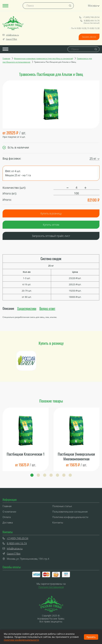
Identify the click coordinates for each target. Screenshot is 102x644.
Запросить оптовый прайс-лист (51, 236)
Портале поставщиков (51, 587)
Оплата (7, 517)
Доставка (8, 522)
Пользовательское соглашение (70, 512)
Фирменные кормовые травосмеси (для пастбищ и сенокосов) (44, 58)
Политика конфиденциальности (70, 517)
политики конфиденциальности (21, 640)
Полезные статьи (62, 506)
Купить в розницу (51, 213)
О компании (9, 512)
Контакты (58, 522)
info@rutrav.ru (11, 35)
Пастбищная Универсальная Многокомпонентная (76, 456)
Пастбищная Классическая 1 (26, 454)
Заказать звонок (89, 37)
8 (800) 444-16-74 (90, 21)
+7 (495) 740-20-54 (89, 17)
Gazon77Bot (10, 39)
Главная (6, 58)
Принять (91, 637)
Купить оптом (51, 225)
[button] (32, 475)
